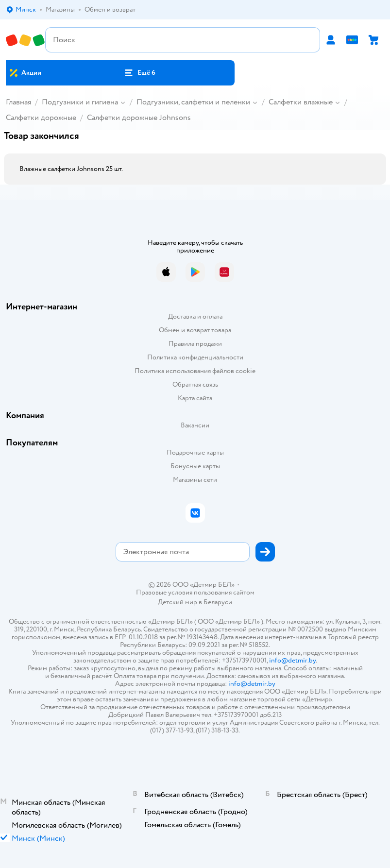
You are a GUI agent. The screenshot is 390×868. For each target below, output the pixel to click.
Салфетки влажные (301, 102)
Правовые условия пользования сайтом (195, 593)
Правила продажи (195, 344)
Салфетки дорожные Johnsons (139, 118)
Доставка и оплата (195, 316)
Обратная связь (195, 384)
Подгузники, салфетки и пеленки (193, 102)
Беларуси (218, 602)
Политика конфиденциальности (195, 357)
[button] (140, 73)
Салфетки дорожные (41, 118)
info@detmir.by (292, 660)
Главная (18, 102)
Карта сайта (195, 398)
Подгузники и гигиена (80, 102)
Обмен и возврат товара (195, 330)
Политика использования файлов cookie (195, 371)
